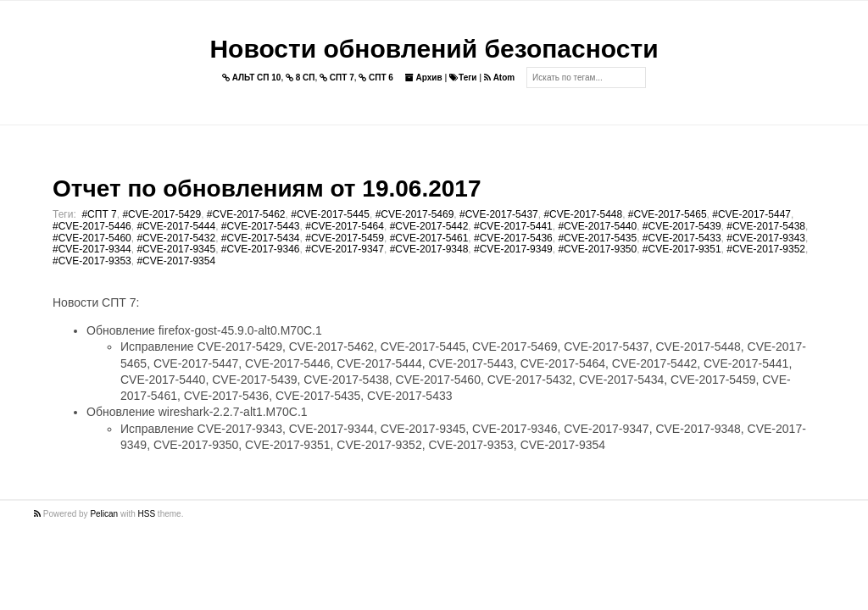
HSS (147, 514)
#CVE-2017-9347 (345, 249)
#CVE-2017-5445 (330, 214)
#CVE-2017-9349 (513, 249)
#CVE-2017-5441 (513, 226)
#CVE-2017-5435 (597, 238)
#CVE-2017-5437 (499, 214)
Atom (499, 78)
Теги (463, 78)
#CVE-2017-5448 (583, 214)
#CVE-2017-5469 (415, 214)
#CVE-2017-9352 (766, 249)
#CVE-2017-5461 (429, 238)
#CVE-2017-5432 (176, 238)
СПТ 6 (376, 78)
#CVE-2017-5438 (766, 226)
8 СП (300, 78)
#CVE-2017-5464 (345, 226)
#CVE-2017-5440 (597, 226)
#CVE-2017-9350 (597, 249)
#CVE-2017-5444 (176, 226)
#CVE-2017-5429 (161, 214)
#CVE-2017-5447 (751, 214)
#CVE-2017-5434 (261, 238)
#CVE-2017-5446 (92, 226)
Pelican (104, 514)
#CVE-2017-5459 (345, 238)
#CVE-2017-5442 (429, 226)
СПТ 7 (337, 78)
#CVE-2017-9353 (92, 261)
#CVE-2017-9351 (682, 249)
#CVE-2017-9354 (176, 261)
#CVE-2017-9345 (176, 249)
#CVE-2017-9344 (92, 249)
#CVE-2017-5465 (668, 214)
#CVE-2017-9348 (429, 249)
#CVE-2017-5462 (246, 214)
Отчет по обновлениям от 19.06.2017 (267, 189)
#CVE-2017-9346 (261, 249)
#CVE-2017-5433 (682, 238)
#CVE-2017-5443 (261, 226)
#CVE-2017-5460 (92, 238)
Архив (424, 78)
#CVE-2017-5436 (513, 238)
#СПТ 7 (99, 214)
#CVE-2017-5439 (682, 226)
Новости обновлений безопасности (434, 49)
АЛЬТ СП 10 (252, 78)
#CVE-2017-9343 (766, 238)
